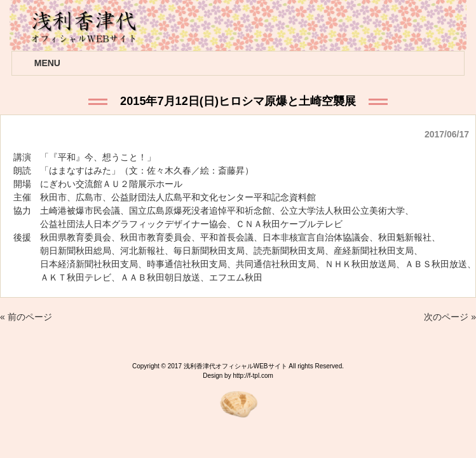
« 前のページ (26, 317)
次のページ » (450, 317)
